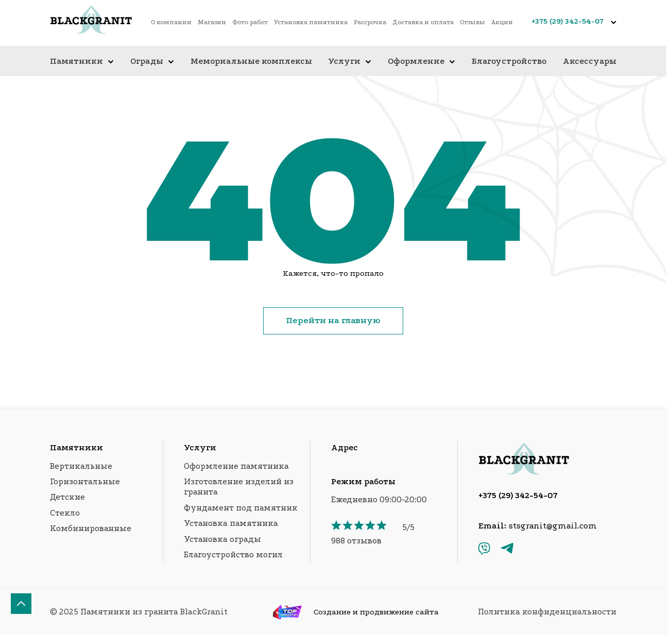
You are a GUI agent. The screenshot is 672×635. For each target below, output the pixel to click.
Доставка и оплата (423, 22)
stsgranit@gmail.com (553, 526)
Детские (67, 497)
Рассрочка (370, 22)
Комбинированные (91, 528)
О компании (171, 22)
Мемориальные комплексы (251, 61)
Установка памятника (311, 22)
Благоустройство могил (233, 554)
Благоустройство (509, 61)
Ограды (152, 61)
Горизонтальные (85, 481)
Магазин (212, 22)
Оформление (421, 61)
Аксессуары (590, 61)
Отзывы (472, 22)
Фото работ (250, 22)
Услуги (350, 61)
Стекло (65, 513)
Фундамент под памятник (241, 508)
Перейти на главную (333, 320)
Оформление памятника (236, 466)
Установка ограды (222, 539)
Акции (502, 22)
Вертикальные (81, 466)
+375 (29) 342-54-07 (567, 21)
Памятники (82, 61)
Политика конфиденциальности (547, 612)
